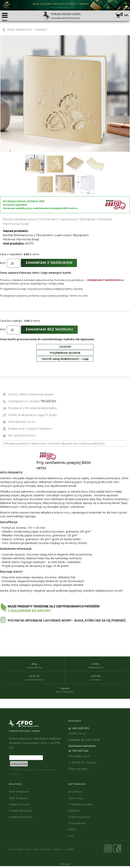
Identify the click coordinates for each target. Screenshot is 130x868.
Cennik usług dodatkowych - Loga (65, 359)
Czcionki (65, 347)
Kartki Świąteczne (18, 798)
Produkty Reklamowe (20, 811)
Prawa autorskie (77, 823)
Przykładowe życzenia (65, 353)
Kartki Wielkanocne (19, 791)
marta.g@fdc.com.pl (79, 756)
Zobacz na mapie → (80, 769)
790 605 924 (48, 401)
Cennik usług (76, 798)
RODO (72, 829)
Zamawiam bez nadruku (49, 329)
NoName (65, 864)
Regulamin (74, 811)
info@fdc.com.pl (77, 733)
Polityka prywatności (79, 817)
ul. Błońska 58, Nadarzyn (83, 762)
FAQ (71, 836)
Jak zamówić (75, 791)
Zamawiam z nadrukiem (49, 263)
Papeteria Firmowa (19, 804)
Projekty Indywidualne (21, 817)
